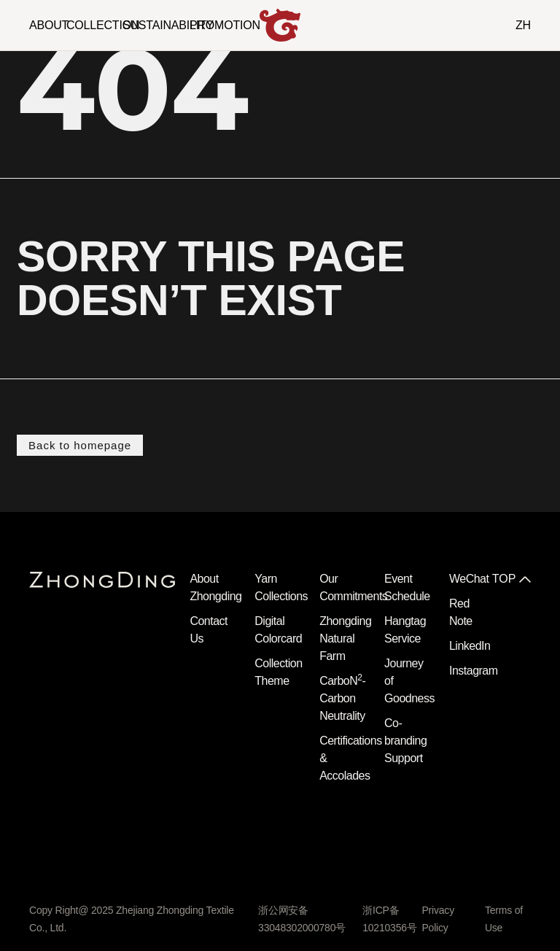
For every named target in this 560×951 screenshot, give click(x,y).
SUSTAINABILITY (168, 25)
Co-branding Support (405, 741)
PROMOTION (225, 25)
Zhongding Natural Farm (345, 638)
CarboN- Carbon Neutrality (342, 698)
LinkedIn (470, 646)
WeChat (469, 579)
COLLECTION (103, 25)
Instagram (474, 671)
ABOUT (49, 25)
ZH (523, 25)
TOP (504, 579)
